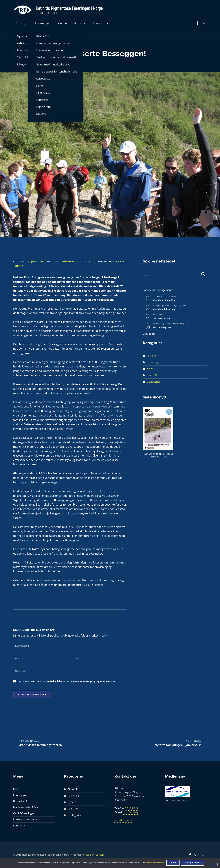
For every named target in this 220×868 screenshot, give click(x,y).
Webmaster (69, 261)
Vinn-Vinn (64, 23)
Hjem (16, 789)
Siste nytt (24, 23)
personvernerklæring (155, 863)
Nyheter (120, 261)
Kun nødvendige (193, 863)
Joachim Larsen (95, 855)
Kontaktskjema (123, 820)
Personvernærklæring (26, 819)
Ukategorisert (155, 382)
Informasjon (45, 23)
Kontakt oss (100, 23)
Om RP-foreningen (24, 813)
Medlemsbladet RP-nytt (27, 807)
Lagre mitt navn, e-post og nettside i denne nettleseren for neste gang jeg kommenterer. (67, 681)
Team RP (18, 266)
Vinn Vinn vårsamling (164, 300)
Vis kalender (149, 334)
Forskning (152, 362)
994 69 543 (131, 808)
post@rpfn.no (131, 812)
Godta (173, 863)
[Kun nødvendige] (214, 865)
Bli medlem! (82, 23)
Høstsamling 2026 (162, 327)
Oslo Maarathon (161, 318)
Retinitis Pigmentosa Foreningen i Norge (69, 8)
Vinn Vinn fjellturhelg (164, 309)
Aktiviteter (153, 356)
